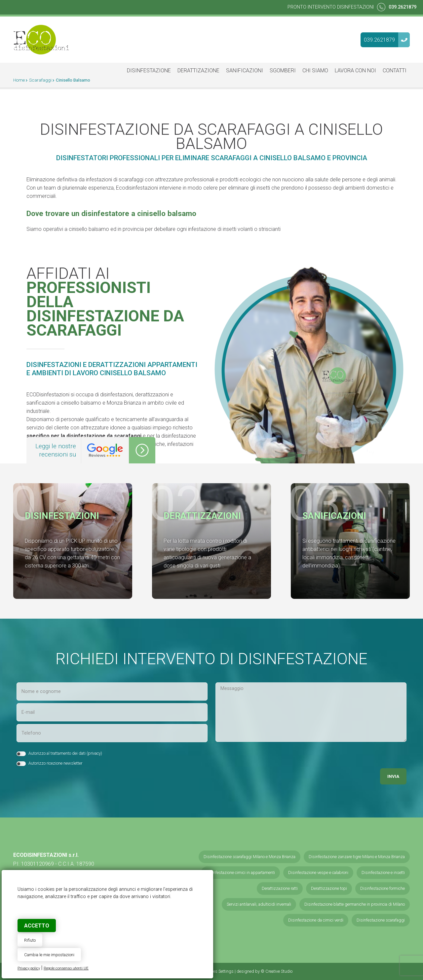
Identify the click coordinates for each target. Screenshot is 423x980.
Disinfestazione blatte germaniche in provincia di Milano (355, 904)
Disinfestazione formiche (383, 888)
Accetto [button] (37, 926)
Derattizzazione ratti (280, 888)
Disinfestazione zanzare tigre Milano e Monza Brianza (357, 857)
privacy (94, 753)
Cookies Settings (218, 971)
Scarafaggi (40, 80)
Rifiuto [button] (30, 940)
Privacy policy (29, 968)
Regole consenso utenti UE (66, 968)
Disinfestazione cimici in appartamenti (240, 872)
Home (19, 80)
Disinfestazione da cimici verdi (316, 920)
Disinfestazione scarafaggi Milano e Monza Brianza (250, 857)
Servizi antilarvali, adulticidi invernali (259, 904)
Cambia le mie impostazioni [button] (49, 955)
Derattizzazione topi (329, 888)
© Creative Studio (277, 971)
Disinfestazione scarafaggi (381, 920)
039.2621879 (403, 7)
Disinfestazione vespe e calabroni (318, 872)
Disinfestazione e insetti (383, 872)
